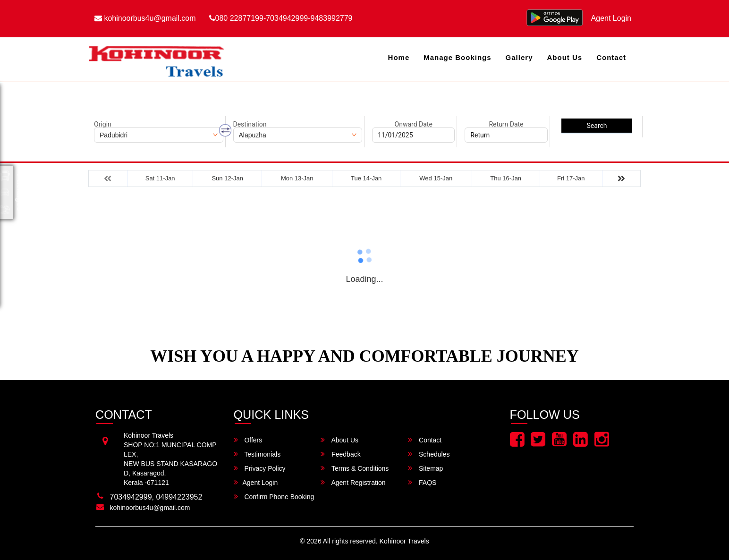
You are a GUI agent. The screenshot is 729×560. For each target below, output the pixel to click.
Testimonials (257, 454)
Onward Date (414, 124)
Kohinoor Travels (404, 541)
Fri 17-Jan (571, 178)
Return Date (506, 124)
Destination (250, 124)
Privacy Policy (260, 468)
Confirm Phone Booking (274, 496)
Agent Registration (353, 482)
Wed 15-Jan (436, 178)
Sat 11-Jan (160, 178)
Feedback (340, 454)
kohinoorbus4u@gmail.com (145, 18)
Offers (248, 440)
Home (399, 57)
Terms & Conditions (355, 468)
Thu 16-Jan (506, 178)
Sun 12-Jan (227, 178)
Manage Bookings (457, 57)
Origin (103, 124)
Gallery (519, 57)
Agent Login (611, 18)
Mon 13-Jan (297, 178)
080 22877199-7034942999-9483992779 (281, 18)
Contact (611, 57)
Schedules (429, 454)
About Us (564, 57)
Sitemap (425, 468)
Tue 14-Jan (366, 178)
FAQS (422, 482)
